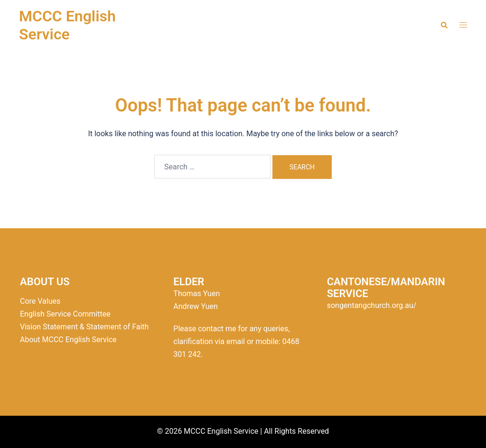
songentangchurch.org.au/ (372, 305)
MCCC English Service (67, 25)
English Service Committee (65, 314)
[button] (444, 25)
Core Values (40, 301)
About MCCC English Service (68, 340)
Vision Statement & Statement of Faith (84, 327)
